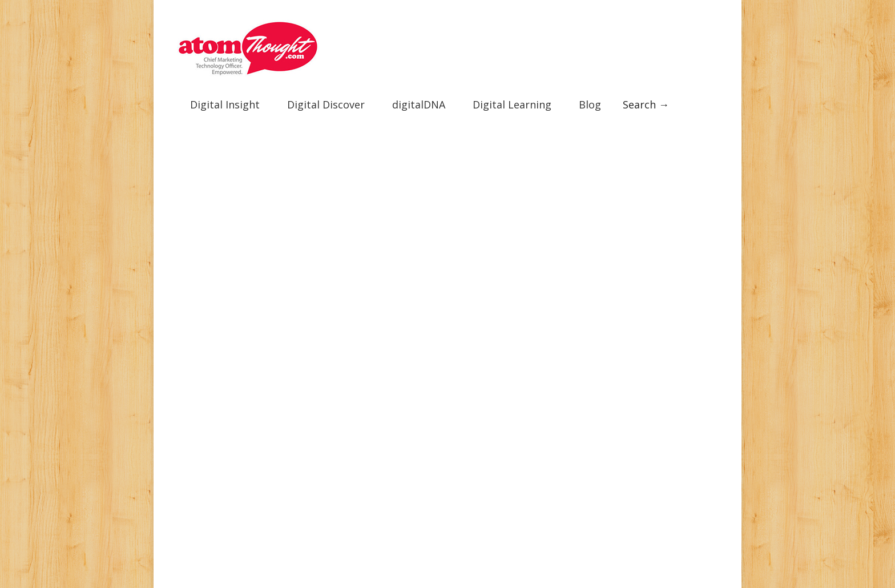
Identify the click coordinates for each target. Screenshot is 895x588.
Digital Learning (512, 100)
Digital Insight (225, 100)
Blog (590, 100)
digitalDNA (419, 100)
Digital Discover (326, 100)
